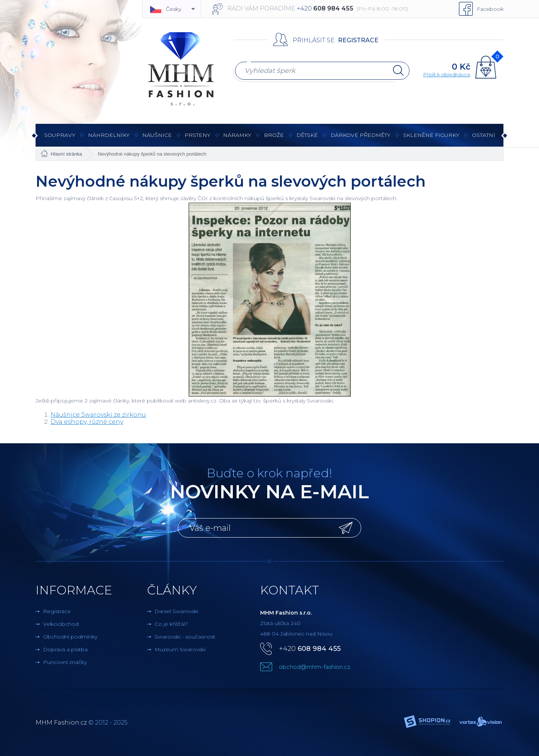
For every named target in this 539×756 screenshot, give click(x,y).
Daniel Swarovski (176, 611)
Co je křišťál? (171, 624)
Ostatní (484, 139)
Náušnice (157, 139)
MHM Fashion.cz (61, 723)
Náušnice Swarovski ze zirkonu (98, 415)
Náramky (237, 139)
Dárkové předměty (360, 139)
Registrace (358, 40)
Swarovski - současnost (185, 637)
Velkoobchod (61, 624)
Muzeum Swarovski (180, 649)
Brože (274, 135)
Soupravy (60, 139)
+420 (310, 649)
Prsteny (197, 139)
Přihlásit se (314, 40)
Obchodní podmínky (70, 637)
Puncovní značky (65, 662)
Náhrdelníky (109, 139)
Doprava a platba (65, 649)
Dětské (307, 135)
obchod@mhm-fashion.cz (315, 667)
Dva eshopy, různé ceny (87, 422)
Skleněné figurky (431, 139)
